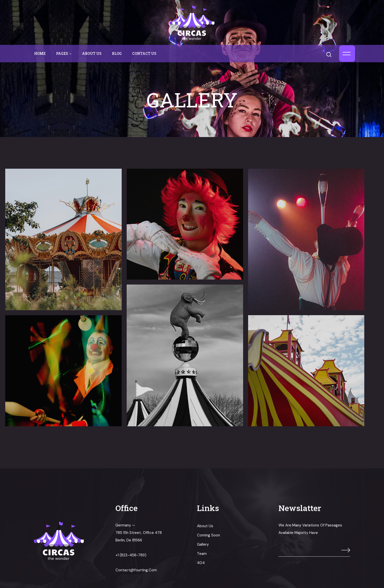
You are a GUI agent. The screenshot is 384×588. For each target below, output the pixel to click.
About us (92, 53)
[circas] (192, 22)
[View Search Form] (331, 53)
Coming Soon (208, 535)
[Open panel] (347, 54)
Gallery (203, 544)
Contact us (144, 53)
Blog (117, 53)
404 (201, 563)
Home (40, 53)
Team (202, 554)
